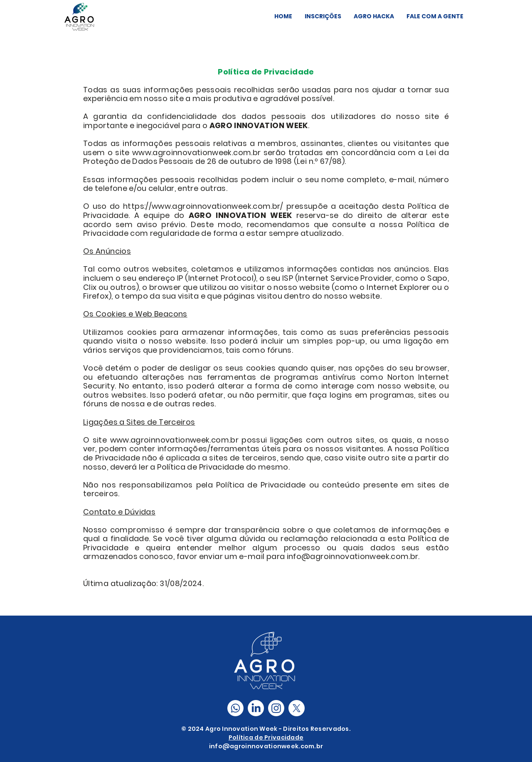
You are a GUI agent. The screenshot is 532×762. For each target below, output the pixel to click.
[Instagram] (276, 708)
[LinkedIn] (256, 708)
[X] (297, 708)
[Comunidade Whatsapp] (235, 708)
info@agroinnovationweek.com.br (266, 746)
